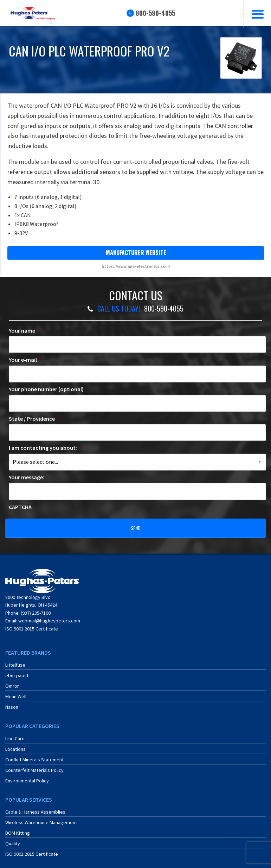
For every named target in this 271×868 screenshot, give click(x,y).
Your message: (27, 477)
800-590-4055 (155, 13)
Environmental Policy (27, 776)
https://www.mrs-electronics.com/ (136, 266)
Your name (25, 330)
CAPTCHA (20, 507)
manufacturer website (136, 253)
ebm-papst (17, 671)
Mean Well (16, 692)
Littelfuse (15, 660)
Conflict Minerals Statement (34, 755)
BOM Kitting (18, 828)
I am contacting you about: (46, 448)
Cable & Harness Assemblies (35, 807)
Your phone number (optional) (46, 389)
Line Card (15, 734)
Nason (12, 702)
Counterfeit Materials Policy (34, 766)
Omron (12, 681)
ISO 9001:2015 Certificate (32, 624)
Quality (13, 839)
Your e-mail (25, 360)
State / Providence (34, 419)
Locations (15, 745)
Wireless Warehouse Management (41, 818)
